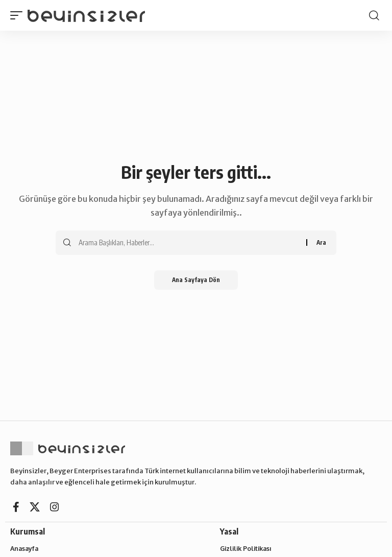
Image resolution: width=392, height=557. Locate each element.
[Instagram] (55, 507)
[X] (35, 507)
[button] (19, 15)
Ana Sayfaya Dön (196, 280)
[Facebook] (16, 507)
